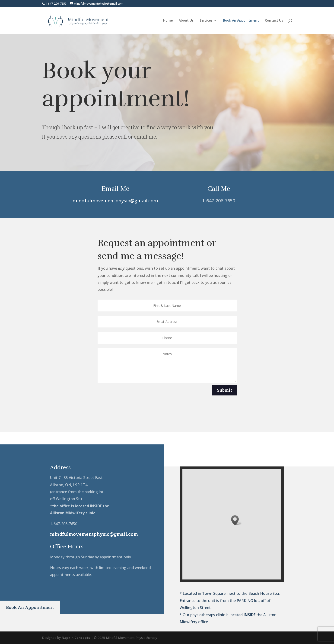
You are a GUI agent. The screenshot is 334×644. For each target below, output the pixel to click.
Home (168, 21)
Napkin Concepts (76, 638)
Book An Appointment (241, 21)
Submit (224, 390)
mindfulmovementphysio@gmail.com (115, 201)
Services (206, 21)
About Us (186, 21)
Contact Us (274, 21)
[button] (236, 520)
